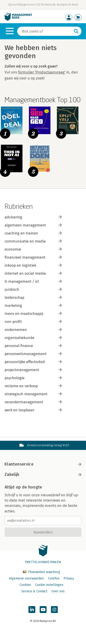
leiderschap (33, 298)
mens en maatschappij (33, 314)
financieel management (33, 257)
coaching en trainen (33, 233)
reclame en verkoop (33, 386)
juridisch (33, 290)
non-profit (33, 322)
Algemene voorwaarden (26, 578)
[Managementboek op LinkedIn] (32, 610)
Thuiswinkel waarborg (42, 572)
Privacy (69, 578)
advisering (33, 217)
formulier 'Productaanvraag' (42, 72)
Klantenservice (43, 464)
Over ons (58, 591)
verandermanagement (33, 402)
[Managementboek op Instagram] (54, 610)
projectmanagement (33, 370)
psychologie (33, 378)
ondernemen (33, 330)
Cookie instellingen (49, 585)
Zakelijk (43, 475)
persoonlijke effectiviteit (33, 362)
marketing (33, 306)
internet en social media (33, 273)
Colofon (54, 578)
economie (33, 249)
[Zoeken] (45, 31)
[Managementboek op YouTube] (43, 610)
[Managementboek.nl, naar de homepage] (18, 20)
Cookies (25, 585)
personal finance (33, 346)
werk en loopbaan (33, 410)
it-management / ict (33, 281)
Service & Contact (34, 591)
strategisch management (33, 394)
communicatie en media (33, 241)
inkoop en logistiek (33, 265)
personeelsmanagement (33, 354)
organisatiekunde (33, 338)
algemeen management (33, 225)
